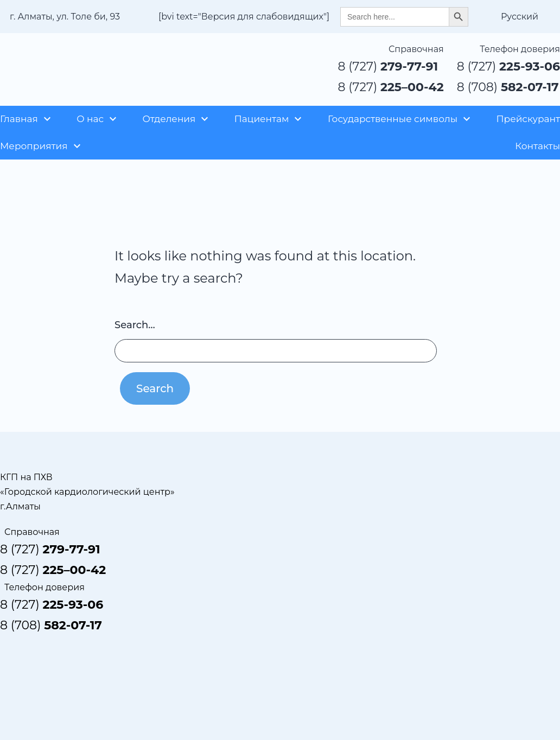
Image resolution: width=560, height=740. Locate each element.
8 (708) (508, 87)
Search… (135, 325)
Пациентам (262, 119)
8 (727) (388, 66)
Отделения (169, 119)
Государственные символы (393, 119)
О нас (90, 119)
